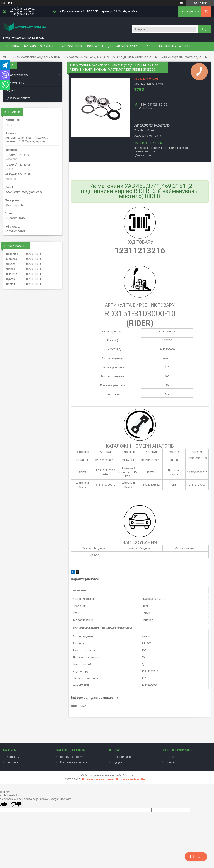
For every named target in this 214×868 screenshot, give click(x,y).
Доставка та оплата (73, 762)
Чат (196, 857)
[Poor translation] (16, 804)
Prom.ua (128, 775)
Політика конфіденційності (133, 779)
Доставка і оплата (123, 46)
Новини (171, 762)
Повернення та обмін (174, 46)
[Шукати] (204, 29)
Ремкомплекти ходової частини (38, 57)
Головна (12, 46)
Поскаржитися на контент (98, 779)
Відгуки (10, 90)
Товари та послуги (72, 757)
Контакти (95, 46)
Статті (148, 46)
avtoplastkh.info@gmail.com (24, 192)
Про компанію (71, 46)
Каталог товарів (37, 46)
